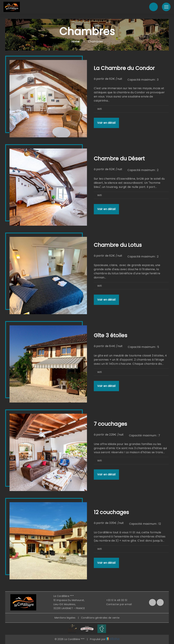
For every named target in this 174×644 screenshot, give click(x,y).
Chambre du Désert (119, 159)
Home (76, 42)
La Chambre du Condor (124, 68)
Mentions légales (65, 618)
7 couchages (110, 424)
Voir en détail (106, 123)
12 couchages (111, 512)
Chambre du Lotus (118, 245)
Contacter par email (117, 604)
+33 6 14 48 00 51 (115, 600)
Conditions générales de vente (100, 618)
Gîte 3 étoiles (111, 335)
